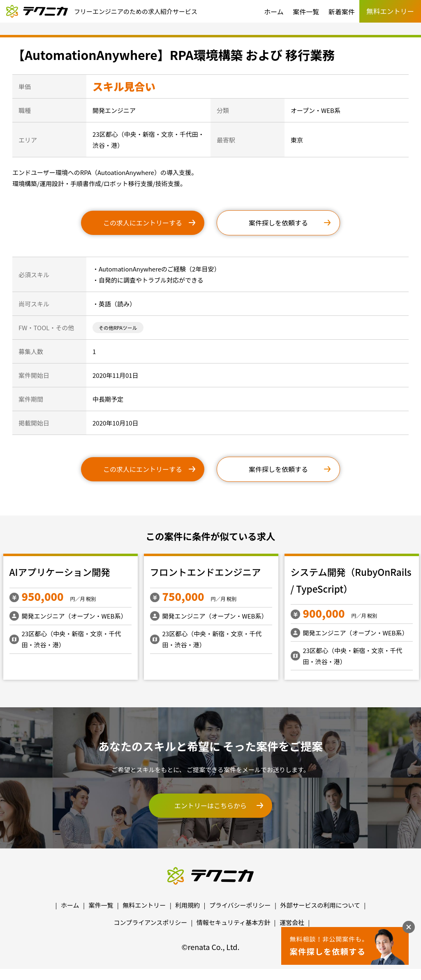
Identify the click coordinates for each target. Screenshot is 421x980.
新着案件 (342, 12)
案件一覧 (306, 12)
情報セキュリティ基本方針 (233, 922)
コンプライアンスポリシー (151, 922)
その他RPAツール (118, 328)
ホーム (274, 12)
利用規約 (187, 905)
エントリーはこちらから (210, 805)
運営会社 (292, 922)
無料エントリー (144, 905)
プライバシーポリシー (240, 905)
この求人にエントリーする (143, 223)
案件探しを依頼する (278, 223)
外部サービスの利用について (320, 905)
